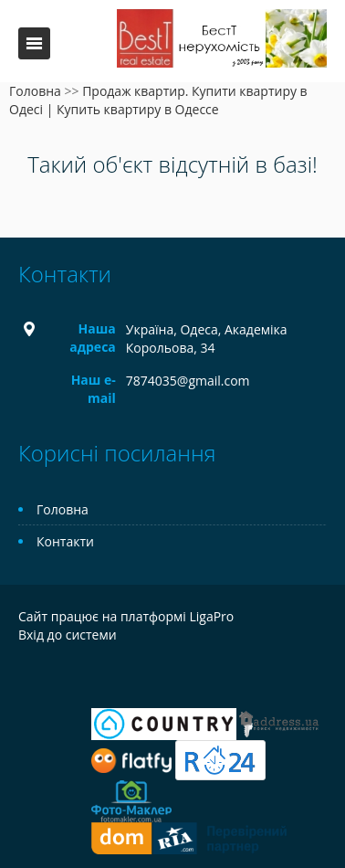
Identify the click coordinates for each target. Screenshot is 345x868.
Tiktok (137, 674)
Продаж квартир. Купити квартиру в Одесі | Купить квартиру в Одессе (158, 100)
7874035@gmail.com (188, 381)
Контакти (65, 541)
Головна (35, 91)
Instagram (97, 674)
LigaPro (211, 616)
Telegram (57, 674)
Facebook (23, 674)
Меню (34, 43)
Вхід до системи (68, 635)
